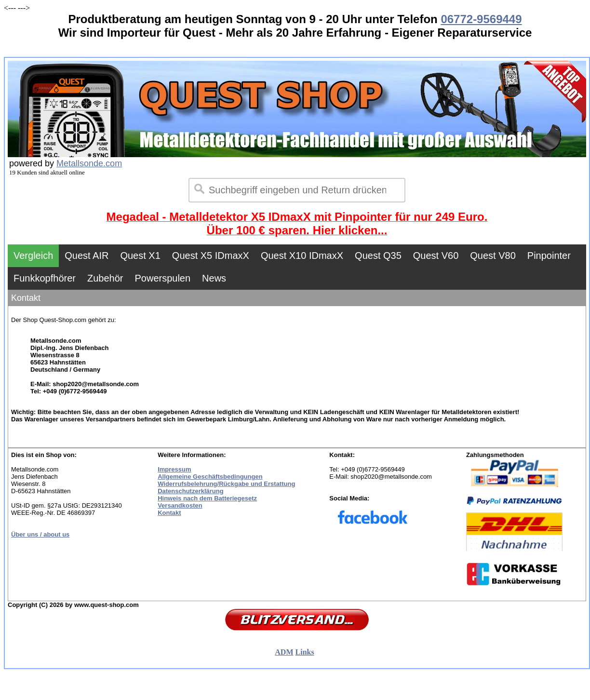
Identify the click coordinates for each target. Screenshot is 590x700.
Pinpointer (549, 256)
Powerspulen (162, 278)
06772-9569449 (481, 19)
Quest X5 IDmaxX (211, 256)
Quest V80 (493, 256)
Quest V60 (436, 256)
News (214, 278)
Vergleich (33, 256)
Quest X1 (140, 256)
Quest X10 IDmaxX (302, 256)
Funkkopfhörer (45, 278)
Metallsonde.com (89, 163)
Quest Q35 (378, 256)
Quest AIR (87, 256)
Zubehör (105, 278)
